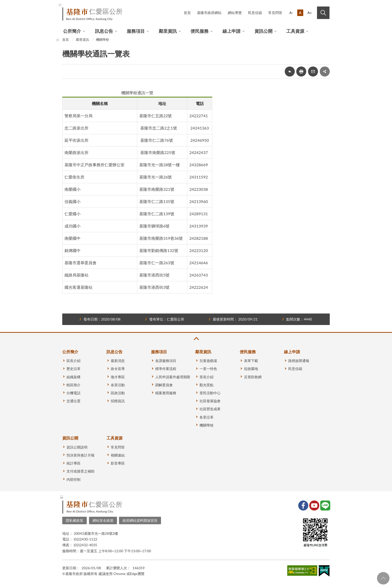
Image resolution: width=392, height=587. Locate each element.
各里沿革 (206, 417)
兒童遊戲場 (208, 361)
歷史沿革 (73, 369)
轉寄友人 (313, 71)
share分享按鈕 (325, 71)
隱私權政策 (74, 520)
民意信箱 (255, 13)
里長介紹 (206, 377)
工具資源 (295, 31)
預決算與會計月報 (80, 455)
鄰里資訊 (168, 31)
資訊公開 (263, 31)
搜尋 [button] (323, 13)
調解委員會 (164, 385)
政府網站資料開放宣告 (140, 520)
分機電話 (73, 393)
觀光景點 (206, 385)
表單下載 (251, 361)
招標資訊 (118, 401)
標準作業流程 (166, 369)
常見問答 (275, 13)
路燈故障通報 (299, 361)
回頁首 (383, 578)
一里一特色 (208, 369)
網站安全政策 (103, 520)
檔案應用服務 (166, 393)
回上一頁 (290, 71)
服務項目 (136, 31)
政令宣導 (118, 369)
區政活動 (118, 393)
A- (291, 13)
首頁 (187, 13)
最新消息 (118, 361)
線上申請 (231, 31)
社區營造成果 (210, 409)
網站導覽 (235, 13)
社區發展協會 (210, 401)
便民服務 (199, 31)
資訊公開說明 (77, 447)
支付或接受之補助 (80, 471)
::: (60, 4)
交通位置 (73, 401)
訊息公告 (104, 31)
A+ (309, 13)
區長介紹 (73, 361)
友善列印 (301, 71)
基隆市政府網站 (209, 13)
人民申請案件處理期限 (173, 377)
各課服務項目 (166, 361)
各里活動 (118, 385)
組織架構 (73, 377)
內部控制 (73, 479)
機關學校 (102, 39)
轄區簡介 (73, 385)
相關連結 (118, 455)
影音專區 (118, 463)
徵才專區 (118, 377)
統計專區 (73, 463)
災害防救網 (253, 377)
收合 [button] (196, 339)
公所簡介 (72, 31)
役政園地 (251, 369)
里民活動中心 (210, 393)
